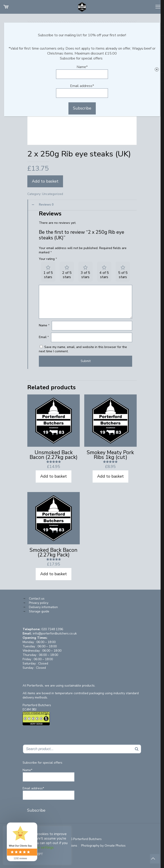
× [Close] (157, 69)
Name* (82, 72)
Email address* (82, 91)
